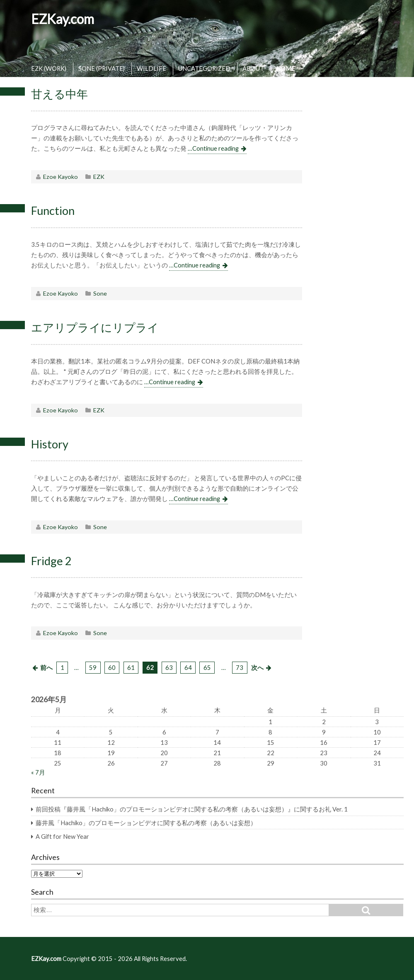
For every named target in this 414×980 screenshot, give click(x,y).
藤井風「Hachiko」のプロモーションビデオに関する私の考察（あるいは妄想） (146, 823)
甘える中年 (59, 94)
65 (207, 667)
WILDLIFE (151, 68)
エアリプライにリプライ (95, 327)
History (50, 444)
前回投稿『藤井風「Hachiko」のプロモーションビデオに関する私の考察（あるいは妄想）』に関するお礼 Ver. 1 (192, 809)
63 (169, 667)
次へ (257, 667)
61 (131, 667)
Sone (100, 293)
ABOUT (253, 68)
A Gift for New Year (62, 836)
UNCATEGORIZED (204, 68)
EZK (99, 177)
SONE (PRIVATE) (102, 68)
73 (240, 667)
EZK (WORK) (49, 68)
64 (188, 667)
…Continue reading (213, 148)
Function (53, 211)
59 (93, 667)
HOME (286, 68)
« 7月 (38, 772)
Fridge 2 (51, 561)
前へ (46, 667)
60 (112, 667)
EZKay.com (63, 19)
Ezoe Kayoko (61, 177)
